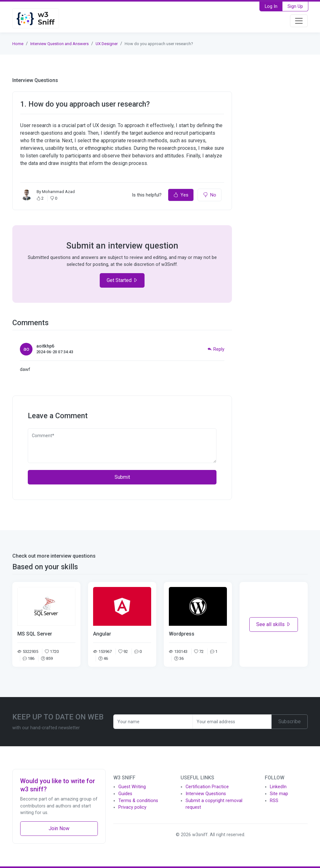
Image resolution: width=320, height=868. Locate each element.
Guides (125, 794)
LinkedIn (278, 787)
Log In (271, 6)
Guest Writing (132, 787)
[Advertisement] (274, 172)
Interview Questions (206, 794)
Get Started (122, 280)
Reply (216, 349)
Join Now (59, 828)
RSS (274, 801)
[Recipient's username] (153, 722)
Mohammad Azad (58, 192)
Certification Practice (207, 787)
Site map (279, 794)
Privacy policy (132, 807)
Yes (181, 195)
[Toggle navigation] (299, 21)
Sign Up (295, 6)
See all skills (274, 624)
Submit (122, 477)
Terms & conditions (138, 801)
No (210, 195)
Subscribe (290, 721)
